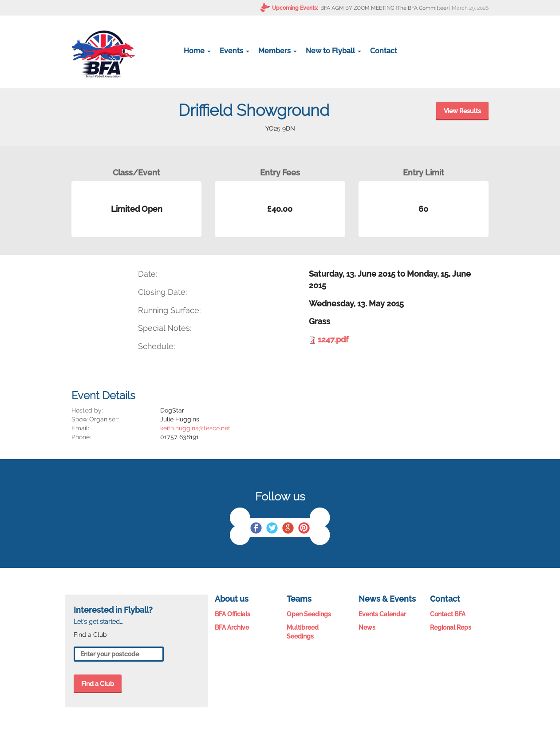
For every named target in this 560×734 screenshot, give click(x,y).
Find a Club (98, 684)
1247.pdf (333, 339)
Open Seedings (309, 614)
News (367, 627)
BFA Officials (233, 614)
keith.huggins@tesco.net (195, 428)
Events (235, 51)
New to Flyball (333, 51)
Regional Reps (451, 627)
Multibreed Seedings (303, 632)
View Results (462, 111)
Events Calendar (382, 614)
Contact (384, 51)
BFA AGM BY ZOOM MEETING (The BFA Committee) (384, 8)
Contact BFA (448, 614)
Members (278, 51)
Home (197, 51)
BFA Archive (232, 627)
